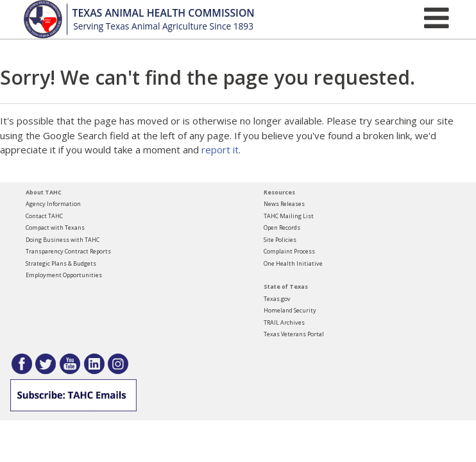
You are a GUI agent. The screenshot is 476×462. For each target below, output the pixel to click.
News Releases (284, 204)
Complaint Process (289, 251)
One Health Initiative (293, 263)
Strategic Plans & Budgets (61, 263)
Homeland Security (290, 310)
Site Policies (280, 240)
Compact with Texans (55, 227)
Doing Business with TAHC (63, 240)
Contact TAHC (44, 216)
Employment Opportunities (64, 275)
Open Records (282, 227)
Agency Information (53, 204)
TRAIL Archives (284, 322)
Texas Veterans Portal (294, 334)
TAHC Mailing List (289, 216)
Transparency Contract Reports (68, 251)
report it (220, 150)
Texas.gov (277, 299)
